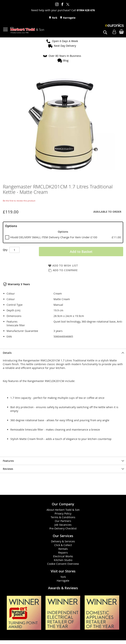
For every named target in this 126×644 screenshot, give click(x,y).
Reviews (8, 469)
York (54, 18)
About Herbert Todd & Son (63, 510)
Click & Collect (63, 545)
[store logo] (27, 30)
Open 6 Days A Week (65, 41)
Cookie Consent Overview (63, 564)
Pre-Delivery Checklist (63, 528)
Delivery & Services (63, 541)
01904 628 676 (86, 10)
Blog (66, 60)
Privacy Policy (63, 513)
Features (8, 461)
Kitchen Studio (63, 560)
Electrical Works (63, 556)
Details (7, 353)
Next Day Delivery (65, 46)
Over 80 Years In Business (65, 56)
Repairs (63, 553)
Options (11, 226)
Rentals (63, 549)
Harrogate (69, 18)
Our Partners (63, 521)
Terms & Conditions (63, 517)
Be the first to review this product (19, 201)
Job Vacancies (63, 525)
